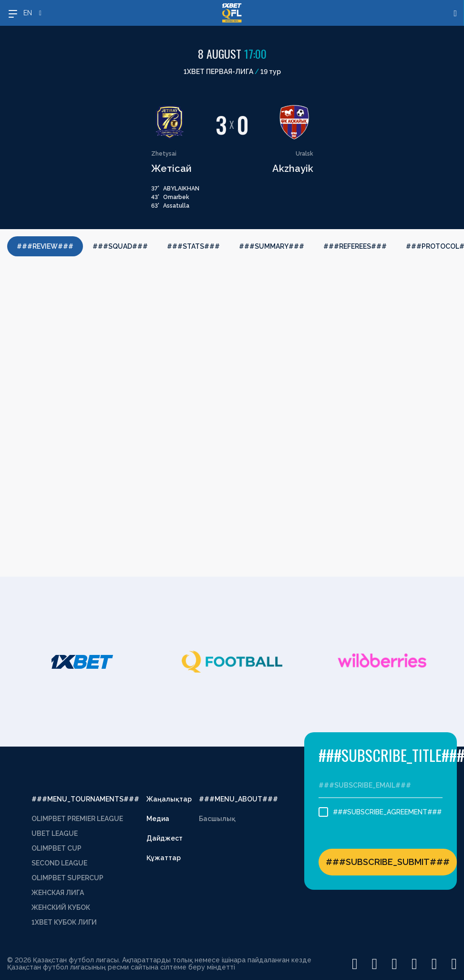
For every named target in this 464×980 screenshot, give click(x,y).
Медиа (158, 819)
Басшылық (217, 819)
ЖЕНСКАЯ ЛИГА (58, 893)
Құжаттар (164, 858)
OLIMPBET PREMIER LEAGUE (77, 819)
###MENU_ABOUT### (238, 799)
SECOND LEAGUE (59, 863)
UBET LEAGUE (55, 833)
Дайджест (165, 838)
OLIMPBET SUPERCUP (67, 878)
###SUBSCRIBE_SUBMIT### (388, 862)
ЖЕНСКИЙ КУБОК (61, 907)
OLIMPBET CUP (57, 848)
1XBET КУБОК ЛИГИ (64, 922)
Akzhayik (293, 169)
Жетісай (171, 169)
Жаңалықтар (169, 799)
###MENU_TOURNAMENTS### (85, 799)
